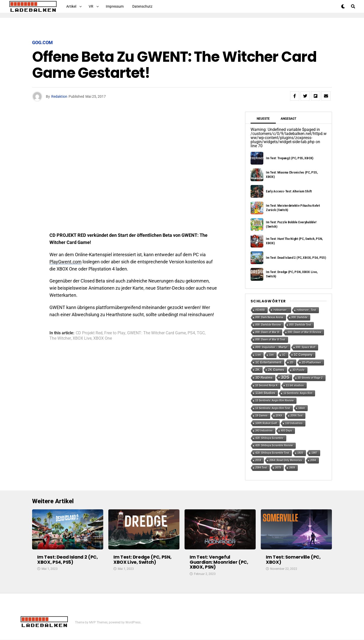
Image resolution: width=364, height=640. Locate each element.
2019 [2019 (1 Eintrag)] (258, 460)
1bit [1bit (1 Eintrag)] (271, 355)
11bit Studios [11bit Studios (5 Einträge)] (265, 393)
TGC (201, 333)
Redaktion (59, 96)
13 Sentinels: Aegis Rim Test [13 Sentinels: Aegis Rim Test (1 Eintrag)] (273, 408)
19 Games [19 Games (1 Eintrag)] (261, 416)
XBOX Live (82, 338)
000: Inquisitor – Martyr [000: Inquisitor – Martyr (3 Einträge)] (271, 347)
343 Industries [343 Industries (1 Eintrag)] (264, 431)
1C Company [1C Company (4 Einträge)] (303, 355)
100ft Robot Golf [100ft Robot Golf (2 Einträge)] (266, 423)
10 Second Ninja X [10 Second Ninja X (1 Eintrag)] (266, 385)
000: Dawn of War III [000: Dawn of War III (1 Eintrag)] (267, 332)
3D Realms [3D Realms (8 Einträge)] (264, 378)
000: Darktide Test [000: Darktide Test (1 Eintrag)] (300, 325)
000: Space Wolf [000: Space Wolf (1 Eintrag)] (306, 347)
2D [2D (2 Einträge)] (292, 362)
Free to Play (115, 333)
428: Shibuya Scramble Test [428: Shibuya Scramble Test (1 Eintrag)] (272, 453)
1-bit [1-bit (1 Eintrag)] (258, 355)
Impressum (115, 6)
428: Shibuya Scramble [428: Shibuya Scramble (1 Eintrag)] (269, 438)
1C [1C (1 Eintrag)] (284, 355)
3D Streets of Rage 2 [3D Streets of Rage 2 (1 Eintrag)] (310, 378)
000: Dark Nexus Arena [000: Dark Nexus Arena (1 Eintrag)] (269, 317)
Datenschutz (142, 6)
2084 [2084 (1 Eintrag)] (313, 460)
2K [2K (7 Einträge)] (258, 370)
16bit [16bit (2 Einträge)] (302, 408)
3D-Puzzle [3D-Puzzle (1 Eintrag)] (299, 370)
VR (91, 6)
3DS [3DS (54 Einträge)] (285, 377)
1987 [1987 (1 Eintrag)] (314, 453)
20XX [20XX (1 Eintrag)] (279, 416)
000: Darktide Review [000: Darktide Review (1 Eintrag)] (268, 325)
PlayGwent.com (66, 262)
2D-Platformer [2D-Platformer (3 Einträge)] (311, 362)
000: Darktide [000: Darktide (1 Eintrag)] (300, 317)
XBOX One (103, 338)
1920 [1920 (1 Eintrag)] (300, 453)
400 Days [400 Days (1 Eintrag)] (286, 431)
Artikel (71, 6)
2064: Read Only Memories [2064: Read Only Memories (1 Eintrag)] (286, 460)
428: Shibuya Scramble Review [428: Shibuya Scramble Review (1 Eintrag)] (274, 445)
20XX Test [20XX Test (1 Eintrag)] (297, 416)
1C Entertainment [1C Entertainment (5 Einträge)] (268, 362)
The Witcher (60, 338)
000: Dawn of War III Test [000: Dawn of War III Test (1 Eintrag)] (270, 340)
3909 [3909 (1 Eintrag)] (292, 468)
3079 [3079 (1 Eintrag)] (278, 468)
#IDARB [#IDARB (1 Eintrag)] (260, 310)
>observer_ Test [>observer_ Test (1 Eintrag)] (306, 310)
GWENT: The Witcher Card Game (157, 333)
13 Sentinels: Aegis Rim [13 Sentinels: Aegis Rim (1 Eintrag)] (298, 393)
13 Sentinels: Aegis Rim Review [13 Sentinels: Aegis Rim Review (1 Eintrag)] (275, 401)
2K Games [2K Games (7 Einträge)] (276, 370)
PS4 (191, 333)
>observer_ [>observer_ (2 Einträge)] (281, 310)
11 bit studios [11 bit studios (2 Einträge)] (295, 385)
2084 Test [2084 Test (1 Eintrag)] (261, 468)
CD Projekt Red (89, 333)
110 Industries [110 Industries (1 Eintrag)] (294, 423)
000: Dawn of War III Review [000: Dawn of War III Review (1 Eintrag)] (304, 332)
